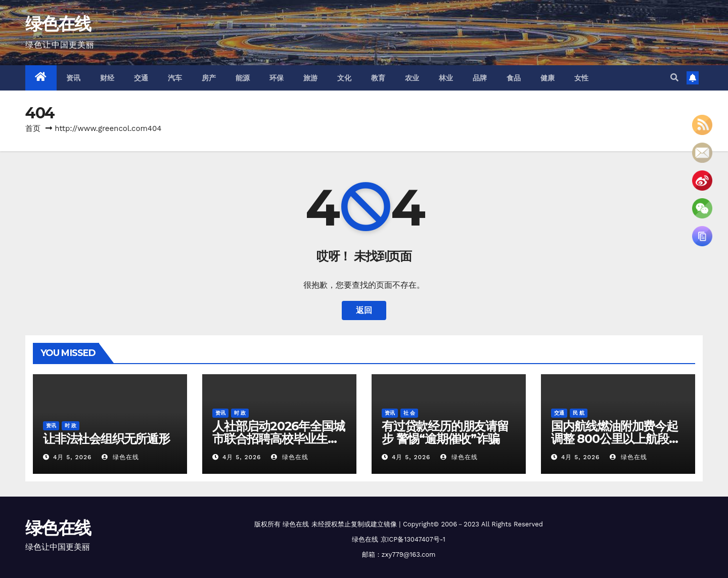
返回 (364, 310)
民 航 (579, 413)
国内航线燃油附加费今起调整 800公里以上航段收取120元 (616, 439)
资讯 (74, 78)
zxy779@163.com (409, 554)
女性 (582, 78)
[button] (674, 78)
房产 (209, 78)
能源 (243, 78)
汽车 (175, 78)
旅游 (311, 78)
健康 (548, 78)
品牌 (480, 78)
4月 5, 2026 (72, 457)
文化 (345, 78)
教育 (378, 78)
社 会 (409, 413)
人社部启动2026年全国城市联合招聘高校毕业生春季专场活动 (278, 439)
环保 (277, 78)
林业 (446, 78)
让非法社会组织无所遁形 (106, 439)
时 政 (71, 426)
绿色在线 (58, 24)
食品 (514, 78)
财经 (107, 78)
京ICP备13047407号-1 (413, 539)
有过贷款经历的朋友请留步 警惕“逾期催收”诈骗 (445, 432)
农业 (412, 78)
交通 (141, 78)
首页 (33, 128)
